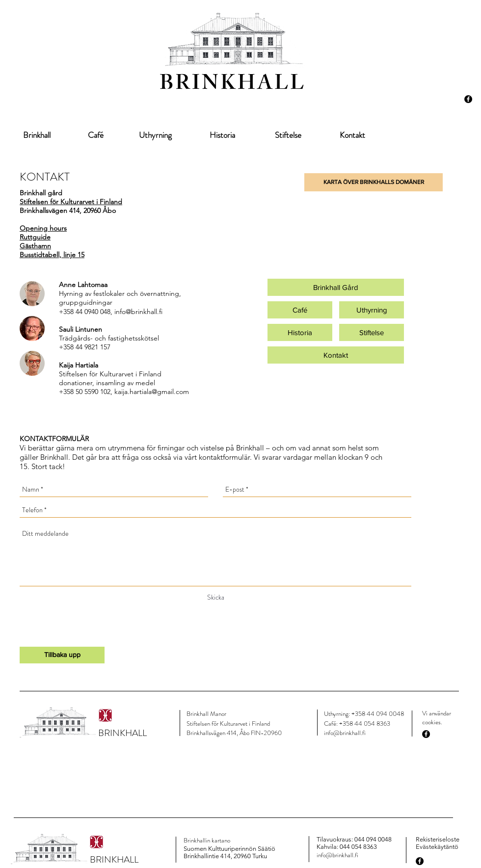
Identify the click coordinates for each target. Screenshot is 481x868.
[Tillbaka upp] (62, 655)
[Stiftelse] (288, 135)
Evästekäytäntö (437, 847)
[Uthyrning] (155, 135)
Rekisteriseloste (438, 839)
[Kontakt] (352, 135)
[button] (374, 182)
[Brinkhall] (37, 135)
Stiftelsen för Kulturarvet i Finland (71, 202)
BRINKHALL (233, 86)
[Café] (96, 135)
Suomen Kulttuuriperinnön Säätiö (229, 849)
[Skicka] (216, 597)
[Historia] (222, 135)
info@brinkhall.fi (138, 312)
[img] (32, 294)
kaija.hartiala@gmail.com (152, 392)
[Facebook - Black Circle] (468, 99)
